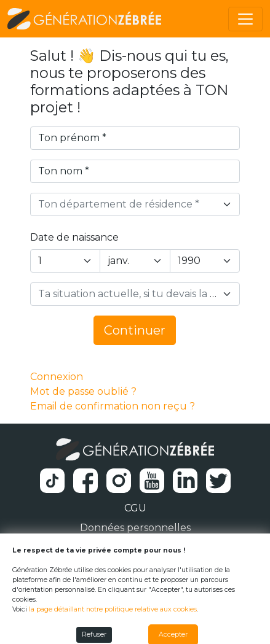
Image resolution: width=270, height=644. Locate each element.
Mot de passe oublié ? (83, 391)
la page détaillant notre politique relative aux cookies (113, 609)
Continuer (135, 330)
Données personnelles (135, 528)
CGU (135, 508)
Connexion (57, 377)
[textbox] (128, 204)
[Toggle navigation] (245, 19)
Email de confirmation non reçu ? (113, 406)
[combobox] (135, 204)
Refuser (94, 634)
